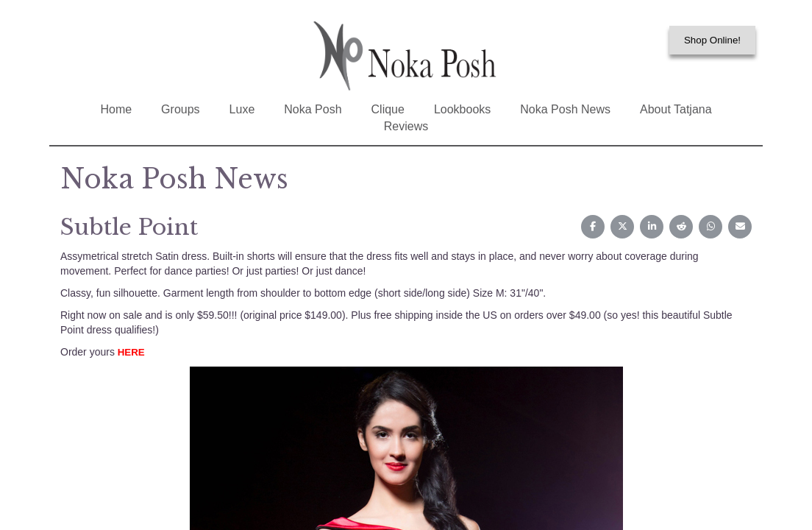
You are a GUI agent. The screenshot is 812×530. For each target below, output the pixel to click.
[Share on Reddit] (681, 227)
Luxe (242, 109)
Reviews (406, 126)
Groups (180, 109)
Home (116, 109)
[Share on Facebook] (593, 227)
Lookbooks (462, 109)
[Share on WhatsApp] (710, 227)
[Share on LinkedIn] (652, 227)
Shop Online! (712, 40)
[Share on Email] (740, 227)
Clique (388, 109)
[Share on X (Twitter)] (622, 227)
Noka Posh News (565, 109)
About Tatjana (676, 109)
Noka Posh (313, 109)
